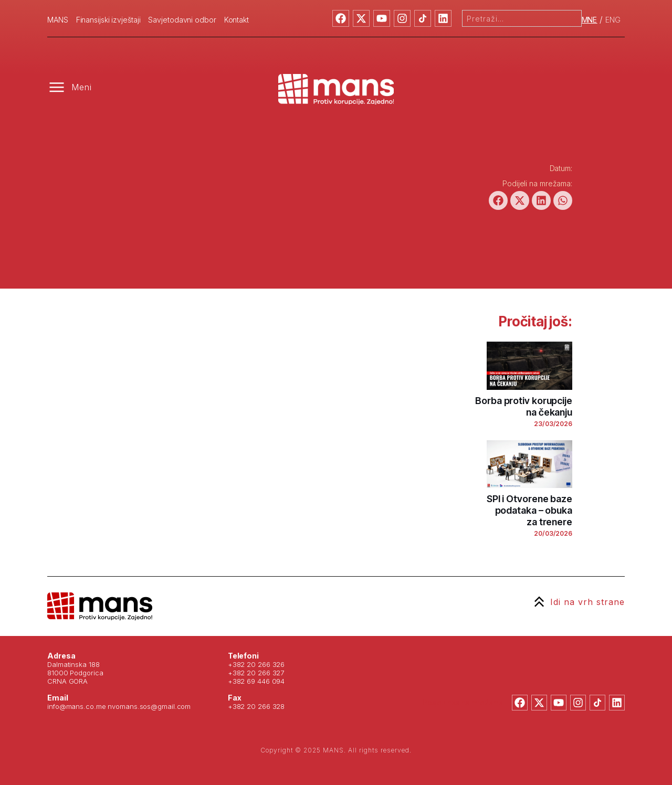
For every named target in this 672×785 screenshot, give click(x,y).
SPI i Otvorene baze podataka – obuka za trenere (529, 510)
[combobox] (522, 18)
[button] (498, 200)
